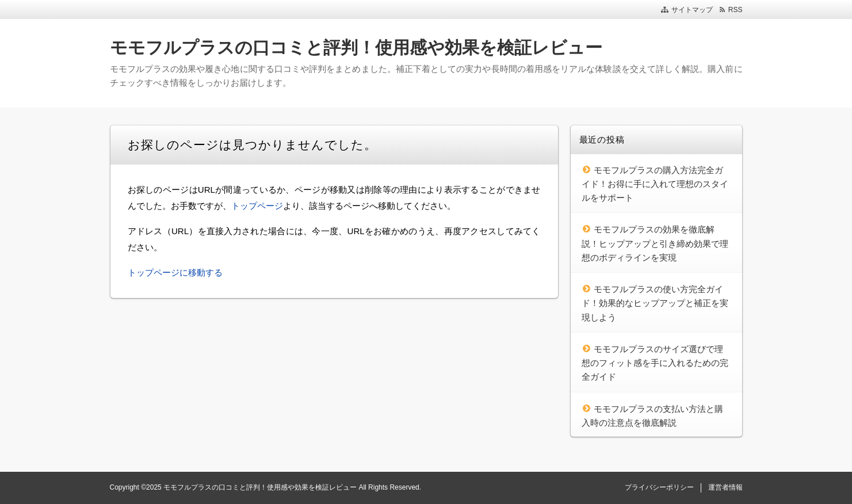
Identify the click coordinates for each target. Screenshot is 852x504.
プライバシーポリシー (659, 487)
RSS (736, 10)
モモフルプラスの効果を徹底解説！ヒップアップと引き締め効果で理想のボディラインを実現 (655, 243)
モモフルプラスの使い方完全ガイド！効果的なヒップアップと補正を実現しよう (655, 303)
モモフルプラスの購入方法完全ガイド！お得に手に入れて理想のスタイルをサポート (655, 184)
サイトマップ (692, 10)
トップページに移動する (175, 272)
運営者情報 (725, 487)
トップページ (257, 206)
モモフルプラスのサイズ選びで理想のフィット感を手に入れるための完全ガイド (655, 363)
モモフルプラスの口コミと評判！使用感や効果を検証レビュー (356, 47)
